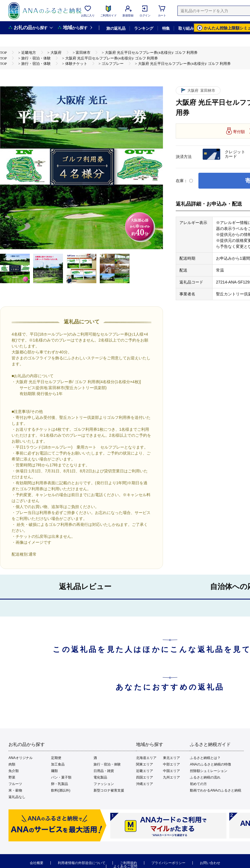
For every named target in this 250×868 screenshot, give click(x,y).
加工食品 (58, 764)
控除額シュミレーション (209, 771)
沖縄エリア (145, 784)
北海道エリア (146, 758)
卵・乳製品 (60, 784)
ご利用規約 (128, 863)
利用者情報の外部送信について (82, 863)
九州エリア (171, 777)
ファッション (104, 784)
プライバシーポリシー (168, 863)
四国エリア (145, 777)
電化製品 (100, 777)
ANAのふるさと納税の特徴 (210, 764)
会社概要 (37, 863)
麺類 (54, 771)
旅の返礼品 (116, 28)
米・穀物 (15, 790)
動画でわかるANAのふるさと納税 (216, 790)
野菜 (12, 777)
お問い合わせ (210, 863)
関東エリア (145, 764)
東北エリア (171, 758)
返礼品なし (17, 797)
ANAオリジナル (21, 758)
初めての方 (198, 784)
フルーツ (15, 784)
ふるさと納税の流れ (205, 777)
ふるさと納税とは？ (205, 758)
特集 (166, 28)
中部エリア (171, 764)
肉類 (12, 764)
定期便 (56, 758)
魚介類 (14, 771)
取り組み (186, 28)
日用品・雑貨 (104, 771)
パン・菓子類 (61, 777)
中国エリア (171, 771)
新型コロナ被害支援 (109, 790)
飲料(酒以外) (61, 790)
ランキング (144, 28)
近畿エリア (145, 771)
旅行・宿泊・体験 (107, 764)
